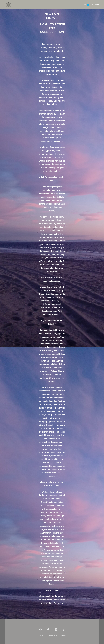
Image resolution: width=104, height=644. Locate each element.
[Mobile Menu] (94, 5)
